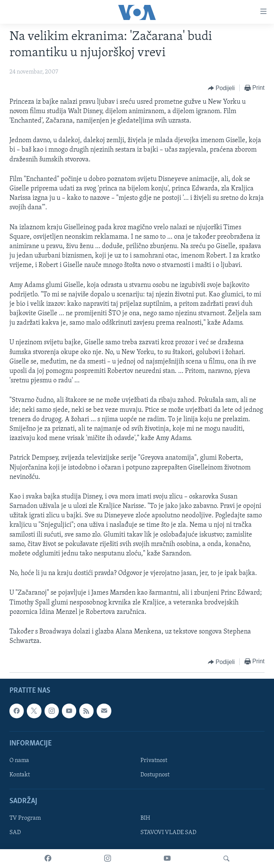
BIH (145, 819)
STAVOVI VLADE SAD (168, 833)
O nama (19, 761)
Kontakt (20, 775)
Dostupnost (155, 775)
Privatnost (154, 761)
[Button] (221, 88)
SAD (15, 833)
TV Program (25, 819)
